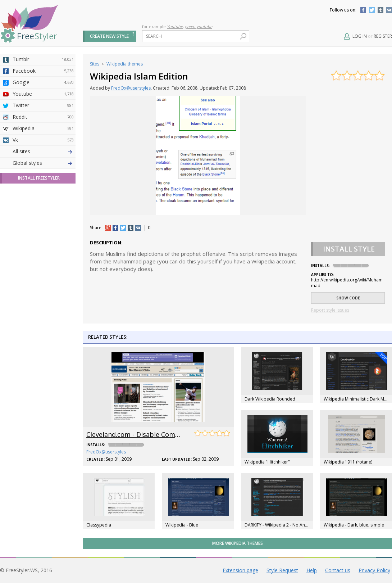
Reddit (43, 117)
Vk (43, 140)
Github (43, 186)
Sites (95, 64)
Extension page (240, 570)
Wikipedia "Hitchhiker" (267, 462)
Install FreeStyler (39, 305)
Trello (43, 244)
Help (312, 570)
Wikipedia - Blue (182, 525)
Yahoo (43, 198)
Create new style (109, 36)
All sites (21, 278)
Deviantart (43, 152)
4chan (43, 163)
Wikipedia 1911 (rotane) (348, 462)
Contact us (338, 570)
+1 (108, 228)
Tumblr (380, 10)
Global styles (27, 290)
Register (383, 36)
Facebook (363, 10)
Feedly (43, 255)
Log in (360, 36)
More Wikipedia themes (238, 543)
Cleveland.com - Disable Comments (141, 434)
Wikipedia (43, 128)
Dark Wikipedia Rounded (270, 399)
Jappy (43, 232)
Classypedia (99, 525)
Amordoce (43, 175)
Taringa (43, 209)
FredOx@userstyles (131, 88)
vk (138, 228)
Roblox (43, 221)
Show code (348, 298)
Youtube (175, 26)
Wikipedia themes (125, 64)
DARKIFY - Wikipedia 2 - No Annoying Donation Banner (300, 525)
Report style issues (330, 310)
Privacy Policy (374, 570)
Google (43, 82)
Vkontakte (389, 10)
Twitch (43, 267)
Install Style (349, 249)
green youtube (199, 26)
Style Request (282, 570)
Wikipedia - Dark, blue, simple (354, 525)
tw (123, 228)
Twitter (372, 10)
